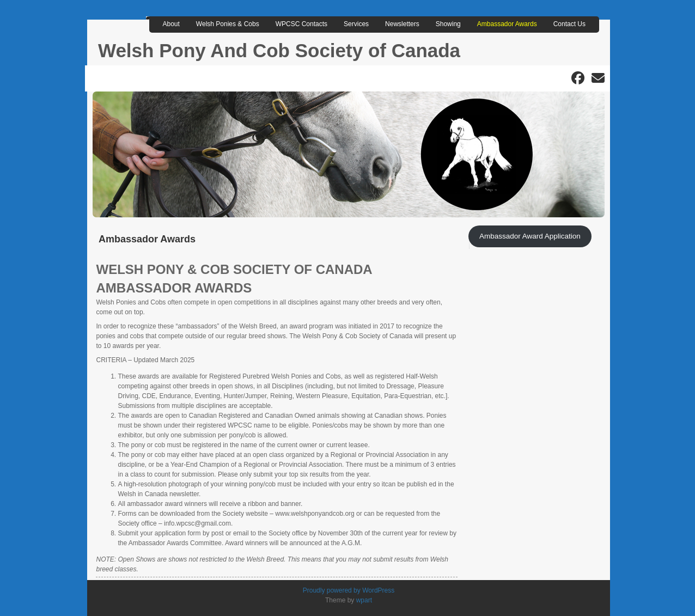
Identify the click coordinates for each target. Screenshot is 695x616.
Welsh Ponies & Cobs (228, 24)
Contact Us (569, 24)
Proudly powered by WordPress (349, 590)
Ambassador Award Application (530, 236)
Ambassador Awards (507, 24)
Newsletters (402, 24)
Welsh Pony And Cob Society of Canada (279, 50)
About (171, 24)
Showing (448, 24)
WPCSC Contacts (301, 24)
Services (356, 24)
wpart (364, 600)
